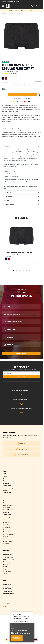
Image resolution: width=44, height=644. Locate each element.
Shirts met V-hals (7, 505)
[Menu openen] (3, 6)
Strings (5, 481)
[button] (6, 74)
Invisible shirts (7, 507)
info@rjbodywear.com (9, 593)
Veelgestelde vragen (8, 555)
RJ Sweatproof (7, 527)
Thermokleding (7, 485)
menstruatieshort (11, 129)
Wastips (5, 566)
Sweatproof (6, 483)
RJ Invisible (6, 544)
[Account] (35, 6)
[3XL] (23, 85)
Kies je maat (5, 82)
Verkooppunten (7, 571)
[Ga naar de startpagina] (7, 6)
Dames (5, 471)
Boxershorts (6, 498)
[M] (8, 85)
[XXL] (18, 85)
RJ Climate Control (8, 539)
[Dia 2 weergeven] (17, 270)
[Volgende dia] (38, 270)
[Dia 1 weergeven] (13, 270)
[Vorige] (3, 58)
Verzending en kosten (8, 557)
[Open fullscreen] (39, 18)
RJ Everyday (6, 522)
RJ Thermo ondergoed (9, 534)
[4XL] (28, 85)
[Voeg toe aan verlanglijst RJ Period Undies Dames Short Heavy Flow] (37, 264)
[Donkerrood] (6, 78)
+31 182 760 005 (7, 591)
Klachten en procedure (9, 562)
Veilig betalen (6, 569)
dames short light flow (33, 179)
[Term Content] (33, 11)
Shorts (5, 474)
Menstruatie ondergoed (9, 488)
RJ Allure (5, 537)
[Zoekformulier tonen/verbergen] (32, 6)
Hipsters (5, 476)
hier (5, 189)
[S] (4, 85)
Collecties (5, 520)
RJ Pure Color (6, 525)
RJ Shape (5, 529)
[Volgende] (40, 58)
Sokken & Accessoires (9, 510)
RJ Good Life (6, 532)
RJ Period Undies (7, 541)
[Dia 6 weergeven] (30, 270)
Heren (5, 496)
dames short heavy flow (32, 182)
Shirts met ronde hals (8, 503)
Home (3, 13)
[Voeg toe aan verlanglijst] (37, 6)
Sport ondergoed (7, 493)
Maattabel (5, 564)
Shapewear (6, 490)
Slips (4, 478)
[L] (13, 85)
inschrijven (21, 377)
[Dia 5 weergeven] (26, 270)
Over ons (5, 574)
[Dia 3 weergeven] (20, 270)
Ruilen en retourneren (9, 559)
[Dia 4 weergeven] (23, 270)
